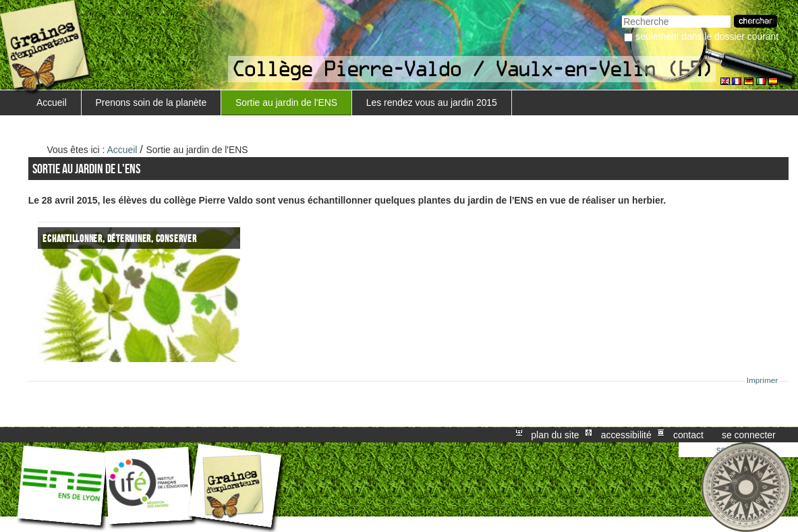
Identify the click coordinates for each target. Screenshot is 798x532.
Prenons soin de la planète (151, 102)
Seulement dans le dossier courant (707, 36)
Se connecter (749, 435)
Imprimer (763, 380)
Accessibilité (626, 435)
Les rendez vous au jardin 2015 (432, 102)
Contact (688, 435)
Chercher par (622, 14)
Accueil (52, 102)
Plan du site (555, 435)
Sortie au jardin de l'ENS (286, 102)
